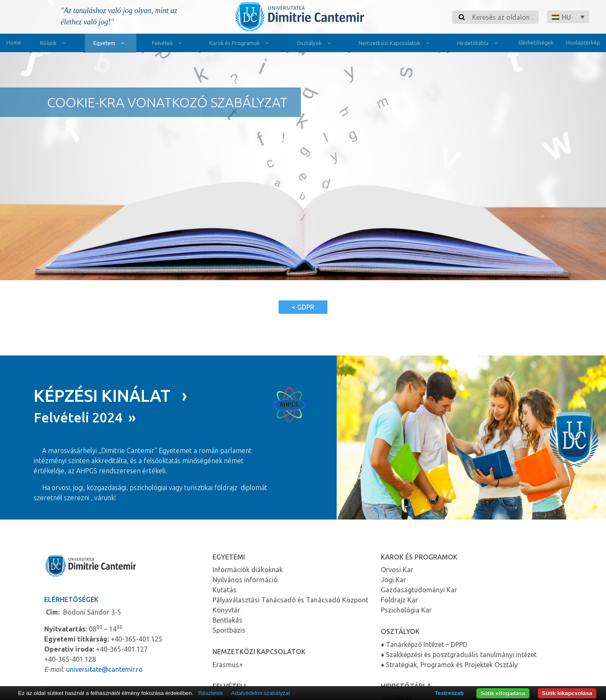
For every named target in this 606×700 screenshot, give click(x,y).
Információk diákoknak (248, 568)
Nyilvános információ (245, 578)
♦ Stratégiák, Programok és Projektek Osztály (449, 663)
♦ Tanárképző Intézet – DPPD (424, 643)
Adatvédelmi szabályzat (260, 693)
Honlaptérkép (583, 42)
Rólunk (55, 44)
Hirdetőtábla (479, 44)
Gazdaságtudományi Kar (419, 589)
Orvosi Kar (397, 568)
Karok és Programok (241, 44)
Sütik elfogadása (503, 693)
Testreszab (449, 693)
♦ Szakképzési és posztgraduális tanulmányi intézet (459, 653)
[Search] (503, 17)
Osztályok (316, 44)
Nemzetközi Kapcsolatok (396, 44)
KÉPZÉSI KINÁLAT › (110, 394)
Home (14, 42)
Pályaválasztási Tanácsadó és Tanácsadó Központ (290, 599)
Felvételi (169, 44)
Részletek (211, 693)
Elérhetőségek (536, 42)
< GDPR (303, 307)
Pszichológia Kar (406, 609)
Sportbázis (229, 629)
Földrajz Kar (399, 599)
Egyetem (111, 44)
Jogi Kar (393, 578)
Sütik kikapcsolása (567, 693)
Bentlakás (227, 619)
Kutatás (225, 589)
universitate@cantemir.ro (104, 668)
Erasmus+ (228, 663)
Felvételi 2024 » (85, 416)
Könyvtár (226, 609)
